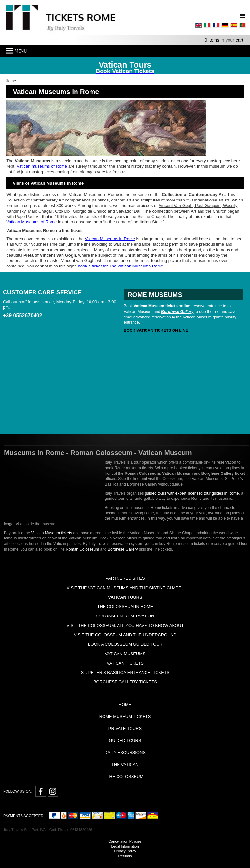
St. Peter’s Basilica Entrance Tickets (125, 673)
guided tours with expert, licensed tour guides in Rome (192, 493)
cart (239, 40)
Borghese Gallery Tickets (125, 682)
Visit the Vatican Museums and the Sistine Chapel (125, 588)
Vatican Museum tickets (51, 533)
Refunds (125, 856)
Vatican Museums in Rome (110, 239)
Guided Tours (125, 740)
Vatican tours (125, 597)
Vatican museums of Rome (42, 166)
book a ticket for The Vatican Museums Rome (121, 266)
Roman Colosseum (82, 549)
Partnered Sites (125, 578)
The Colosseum (125, 777)
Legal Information (125, 846)
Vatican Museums (125, 654)
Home (125, 704)
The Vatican (125, 764)
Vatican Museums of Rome (31, 222)
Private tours (125, 728)
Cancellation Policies (125, 841)
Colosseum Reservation (125, 616)
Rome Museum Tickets (125, 716)
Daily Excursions (125, 752)
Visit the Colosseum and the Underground (125, 635)
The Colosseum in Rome (125, 607)
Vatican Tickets (125, 663)
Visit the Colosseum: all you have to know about (125, 625)
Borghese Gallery (123, 549)
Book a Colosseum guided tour (125, 644)
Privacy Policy (125, 851)
